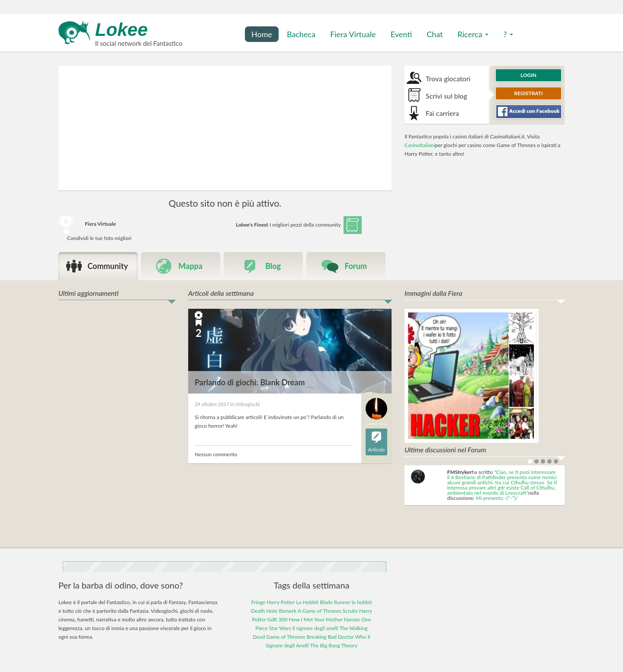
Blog (273, 266)
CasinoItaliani (420, 145)
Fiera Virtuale (353, 34)
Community (108, 266)
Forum (356, 266)
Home (262, 34)
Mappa (190, 266)
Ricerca (473, 34)
